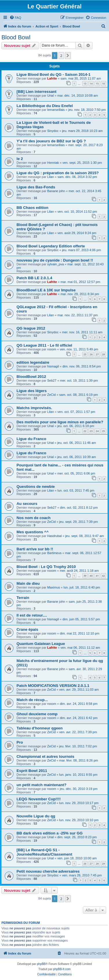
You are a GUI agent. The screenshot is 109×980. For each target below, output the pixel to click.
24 (97, 431)
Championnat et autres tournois (45, 756)
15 (97, 83)
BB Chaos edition (32, 208)
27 (97, 354)
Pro (20, 742)
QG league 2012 (31, 328)
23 (91, 431)
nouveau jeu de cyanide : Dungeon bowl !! (55, 260)
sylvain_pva (56, 264)
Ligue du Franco (31, 439)
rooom (52, 349)
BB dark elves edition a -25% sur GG (50, 833)
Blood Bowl (16, 37)
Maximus (54, 587)
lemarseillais (56, 110)
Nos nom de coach (33, 518)
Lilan (51, 177)
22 (85, 431)
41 (97, 576)
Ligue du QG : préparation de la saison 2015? (58, 173)
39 (85, 576)
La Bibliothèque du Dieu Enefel (45, 106)
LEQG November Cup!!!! (39, 799)
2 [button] (61, 56)
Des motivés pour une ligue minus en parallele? (60, 422)
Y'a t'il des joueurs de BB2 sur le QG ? (51, 141)
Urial (51, 95)
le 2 (20, 159)
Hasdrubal (54, 536)
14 (91, 83)
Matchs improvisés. (34, 408)
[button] (68, 56)
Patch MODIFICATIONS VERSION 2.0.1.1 (53, 686)
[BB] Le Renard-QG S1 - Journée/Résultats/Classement (44, 852)
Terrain (23, 598)
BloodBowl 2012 (31, 377)
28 (103, 354)
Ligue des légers (32, 391)
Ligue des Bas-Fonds (36, 187)
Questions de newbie (36, 487)
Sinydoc (53, 131)
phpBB (41, 964)
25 (85, 354)
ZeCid (51, 395)
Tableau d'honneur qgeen (40, 728)
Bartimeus (54, 553)
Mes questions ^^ (33, 532)
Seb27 (52, 380)
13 (85, 83)
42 (103, 576)
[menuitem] (15, 18)
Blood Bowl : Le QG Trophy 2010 (46, 567)
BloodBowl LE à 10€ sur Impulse (46, 290)
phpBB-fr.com (62, 969)
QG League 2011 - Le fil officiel (44, 345)
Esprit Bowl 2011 (32, 771)
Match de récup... (32, 700)
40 (91, 576)
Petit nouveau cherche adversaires (48, 871)
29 (103, 864)
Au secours (27, 504)
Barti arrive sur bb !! (35, 549)
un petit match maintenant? (41, 785)
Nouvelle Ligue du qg (36, 816)
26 (91, 354)
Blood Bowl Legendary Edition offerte (51, 246)
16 (103, 83)
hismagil (53, 366)
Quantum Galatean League (41, 644)
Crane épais (27, 629)
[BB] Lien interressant (37, 92)
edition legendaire (33, 362)
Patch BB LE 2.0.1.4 (34, 278)
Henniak (53, 163)
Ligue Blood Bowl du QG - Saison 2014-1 (53, 75)
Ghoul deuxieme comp (37, 714)
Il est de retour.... (32, 615)
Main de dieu (28, 583)
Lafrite (52, 78)
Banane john (56, 191)
